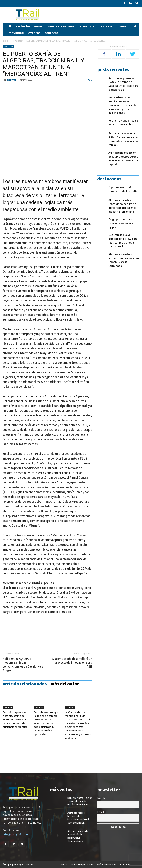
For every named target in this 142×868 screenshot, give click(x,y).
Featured (8, 708)
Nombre (102, 798)
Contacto (51, 33)
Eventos (34, 33)
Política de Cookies (107, 865)
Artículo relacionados (25, 684)
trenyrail (12, 80)
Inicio (5, 41)
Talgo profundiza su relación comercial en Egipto (122, 223)
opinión (122, 26)
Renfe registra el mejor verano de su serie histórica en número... (80, 801)
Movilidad (16, 33)
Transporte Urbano (60, 26)
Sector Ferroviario (29, 26)
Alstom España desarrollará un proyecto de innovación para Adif (72, 663)
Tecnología (86, 26)
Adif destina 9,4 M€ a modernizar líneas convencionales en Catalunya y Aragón (23, 665)
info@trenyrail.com (15, 834)
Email (100, 812)
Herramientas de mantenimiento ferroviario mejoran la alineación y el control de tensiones (122, 105)
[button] (135, 26)
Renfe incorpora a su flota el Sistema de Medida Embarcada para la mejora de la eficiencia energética (15, 720)
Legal (64, 865)
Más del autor (65, 684)
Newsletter (17, 41)
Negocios (105, 26)
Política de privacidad (82, 865)
